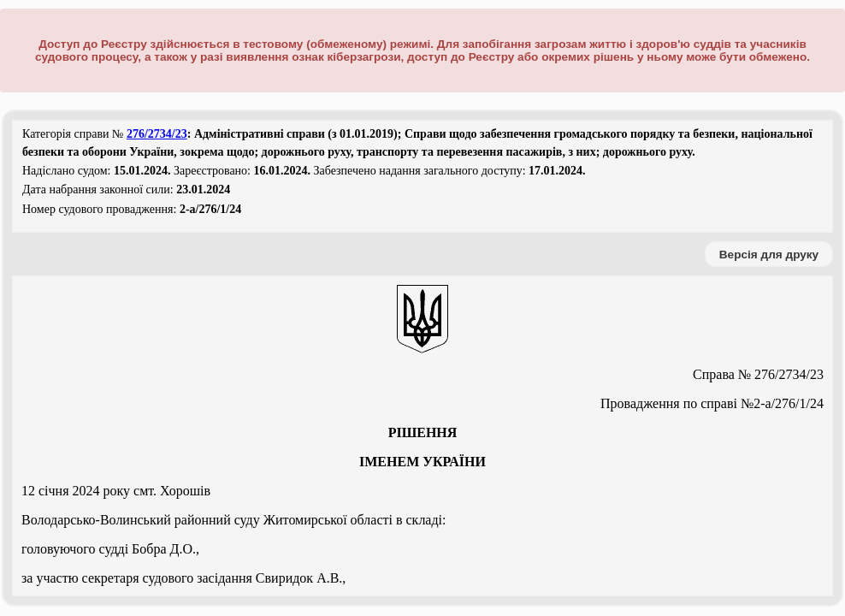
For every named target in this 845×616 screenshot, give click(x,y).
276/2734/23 (157, 134)
